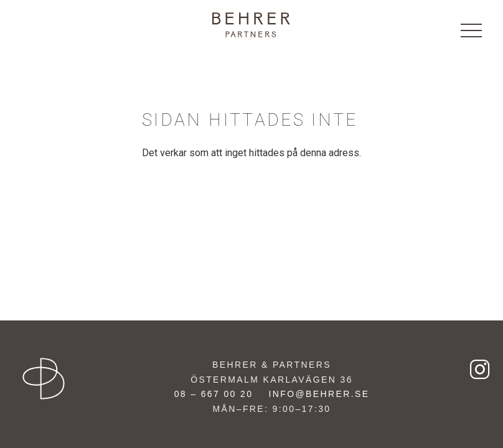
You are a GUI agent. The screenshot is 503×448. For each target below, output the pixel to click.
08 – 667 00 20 (214, 394)
